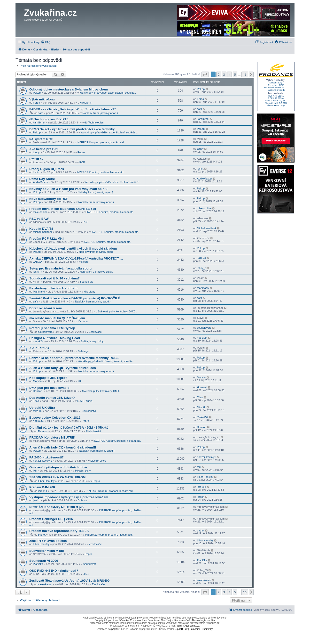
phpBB (115, 629)
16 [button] (245, 74)
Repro (81, 152)
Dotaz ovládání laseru (46, 308)
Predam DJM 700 (42, 487)
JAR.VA (38, 262)
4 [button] (229, 74)
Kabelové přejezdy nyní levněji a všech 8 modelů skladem (73, 249)
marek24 (38, 341)
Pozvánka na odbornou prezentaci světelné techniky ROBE (74, 358)
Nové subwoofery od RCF (49, 199)
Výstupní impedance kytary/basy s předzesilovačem (69, 497)
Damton (43, 431)
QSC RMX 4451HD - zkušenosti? (54, 571)
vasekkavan (45, 584)
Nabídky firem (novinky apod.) (100, 113)
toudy (36, 152)
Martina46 (39, 292)
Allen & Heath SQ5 (276, 106)
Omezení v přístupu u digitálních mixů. (59, 467)
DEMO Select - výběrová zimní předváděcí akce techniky (72, 129)
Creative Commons (131, 620)
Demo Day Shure (42, 179)
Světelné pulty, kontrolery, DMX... (117, 311)
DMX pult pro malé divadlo (49, 388)
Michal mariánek (43, 232)
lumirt (36, 172)
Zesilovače (95, 332)
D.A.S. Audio (85, 401)
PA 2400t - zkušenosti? (46, 457)
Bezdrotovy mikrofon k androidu (54, 288)
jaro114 (43, 491)
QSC (86, 574)
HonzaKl (38, 391)
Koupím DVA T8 (41, 229)
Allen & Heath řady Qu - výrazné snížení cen (63, 368)
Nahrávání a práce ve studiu (97, 272)
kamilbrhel (39, 122)
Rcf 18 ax (36, 159)
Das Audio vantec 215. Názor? (52, 398)
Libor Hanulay (46, 481)
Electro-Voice (98, 461)
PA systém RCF (41, 139)
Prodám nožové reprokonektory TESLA (59, 531)
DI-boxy (82, 500)
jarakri (37, 500)
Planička (38, 564)
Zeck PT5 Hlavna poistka (48, 541)
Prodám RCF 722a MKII (47, 239)
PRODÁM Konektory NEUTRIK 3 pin (56, 507)
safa (41, 113)
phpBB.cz (182, 629)
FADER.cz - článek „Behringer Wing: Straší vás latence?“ (73, 109)
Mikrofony (86, 103)
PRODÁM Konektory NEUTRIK (52, 437)
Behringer (84, 351)
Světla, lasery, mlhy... (93, 341)
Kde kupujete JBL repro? (48, 378)
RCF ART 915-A (276, 98)
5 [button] (235, 74)
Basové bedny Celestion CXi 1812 (55, 418)
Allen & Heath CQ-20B (276, 103)
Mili (35, 471)
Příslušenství (88, 411)
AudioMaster (40, 182)
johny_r (37, 272)
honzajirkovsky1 (42, 461)
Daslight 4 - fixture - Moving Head (55, 338)
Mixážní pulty (83, 471)
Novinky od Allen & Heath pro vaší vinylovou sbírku (68, 189)
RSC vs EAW (39, 219)
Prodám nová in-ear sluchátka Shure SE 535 (63, 209)
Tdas (36, 401)
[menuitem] (46, 42)
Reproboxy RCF (276, 85)
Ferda (36, 103)
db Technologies (94, 122)
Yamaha (83, 321)
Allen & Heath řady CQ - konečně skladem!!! (63, 447)
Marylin (37, 381)
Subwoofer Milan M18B (47, 551)
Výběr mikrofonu (42, 99)
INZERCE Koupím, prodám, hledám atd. (101, 142)
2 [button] (219, 74)
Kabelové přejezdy (276, 90)
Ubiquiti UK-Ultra (42, 408)
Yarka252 (39, 421)
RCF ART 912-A (276, 96)
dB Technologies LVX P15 (49, 119)
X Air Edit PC (39, 348)
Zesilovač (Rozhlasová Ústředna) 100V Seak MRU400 (69, 581)
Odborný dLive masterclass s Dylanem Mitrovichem (69, 89)
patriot (42, 535)
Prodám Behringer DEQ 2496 (51, 519)
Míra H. (37, 411)
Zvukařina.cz (50, 13)
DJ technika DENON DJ (276, 88)
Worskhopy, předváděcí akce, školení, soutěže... (108, 93)
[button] (205, 74)
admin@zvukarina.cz (188, 626)
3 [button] (224, 74)
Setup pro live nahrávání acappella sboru (60, 268)
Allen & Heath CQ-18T (276, 101)
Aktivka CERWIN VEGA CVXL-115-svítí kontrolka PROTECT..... (76, 258)
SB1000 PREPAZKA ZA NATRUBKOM (57, 477)
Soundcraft (86, 282)
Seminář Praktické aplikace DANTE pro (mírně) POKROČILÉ (75, 298)
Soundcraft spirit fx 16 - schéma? (54, 278)
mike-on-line (40, 212)
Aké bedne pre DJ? (44, 149)
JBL (80, 381)
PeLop (37, 93)
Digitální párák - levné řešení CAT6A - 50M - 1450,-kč (69, 428)
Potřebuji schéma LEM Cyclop (52, 328)
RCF (82, 162)
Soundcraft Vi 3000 (44, 561)
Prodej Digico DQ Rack (47, 169)
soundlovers (45, 332)
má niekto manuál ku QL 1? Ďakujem (57, 318)
